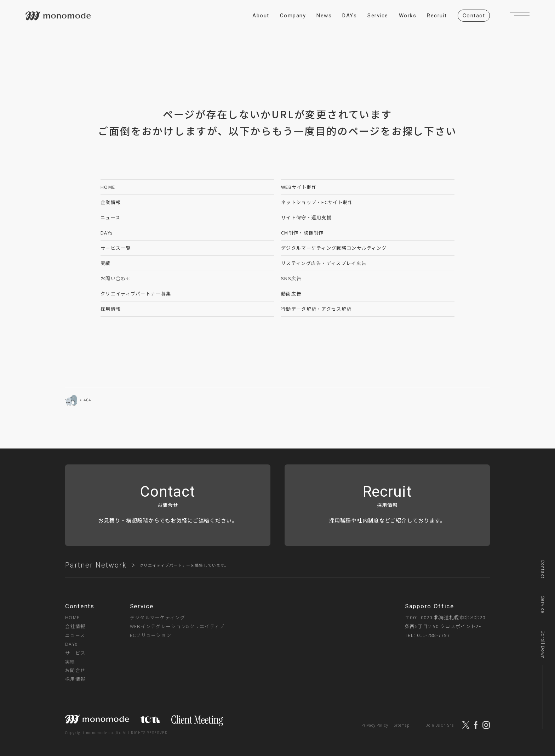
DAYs (107, 233)
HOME (108, 187)
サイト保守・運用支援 (306, 217)
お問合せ (75, 670)
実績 (106, 263)
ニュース (110, 217)
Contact (543, 569)
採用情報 (111, 309)
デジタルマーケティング (158, 617)
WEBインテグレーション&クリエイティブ (177, 626)
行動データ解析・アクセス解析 (316, 309)
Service (543, 605)
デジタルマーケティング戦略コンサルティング (334, 248)
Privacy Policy (375, 725)
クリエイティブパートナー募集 (136, 294)
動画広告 (291, 294)
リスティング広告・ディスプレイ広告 (324, 263)
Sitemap (402, 725)
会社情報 (75, 626)
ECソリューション (151, 635)
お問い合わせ (116, 278)
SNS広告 (291, 278)
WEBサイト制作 (299, 187)
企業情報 (111, 202)
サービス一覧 (116, 248)
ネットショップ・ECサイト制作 (317, 202)
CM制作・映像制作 (302, 233)
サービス (75, 653)
